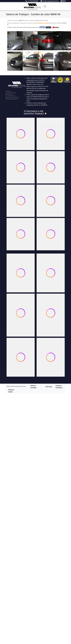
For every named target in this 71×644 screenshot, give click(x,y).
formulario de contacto (43, 23)
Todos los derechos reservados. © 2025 (16, 386)
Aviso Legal (49, 387)
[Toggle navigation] (45, 6)
